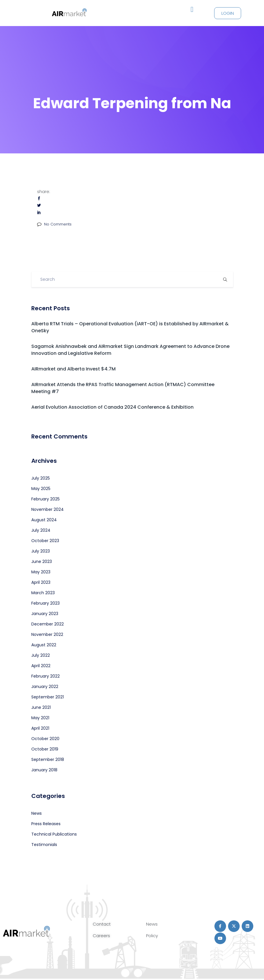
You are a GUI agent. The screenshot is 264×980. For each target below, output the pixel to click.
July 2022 (41, 655)
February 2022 (45, 676)
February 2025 (45, 499)
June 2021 (41, 707)
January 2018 (44, 770)
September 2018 (48, 759)
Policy (152, 936)
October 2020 (45, 739)
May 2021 (40, 718)
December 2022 (48, 624)
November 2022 (47, 634)
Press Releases (46, 824)
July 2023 (41, 551)
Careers (101, 936)
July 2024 (41, 530)
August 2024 (44, 520)
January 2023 (45, 614)
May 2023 (41, 572)
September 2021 (48, 697)
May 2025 (41, 489)
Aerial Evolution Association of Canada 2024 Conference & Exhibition (112, 407)
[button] (192, 10)
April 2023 (41, 582)
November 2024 (48, 509)
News (37, 813)
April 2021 (40, 728)
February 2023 (45, 603)
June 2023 (42, 561)
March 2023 (43, 593)
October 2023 (45, 541)
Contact (102, 924)
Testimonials (44, 845)
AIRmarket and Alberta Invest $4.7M (73, 369)
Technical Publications (54, 834)
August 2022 (44, 645)
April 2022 (41, 666)
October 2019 (45, 749)
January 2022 (45, 687)
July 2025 (41, 478)
